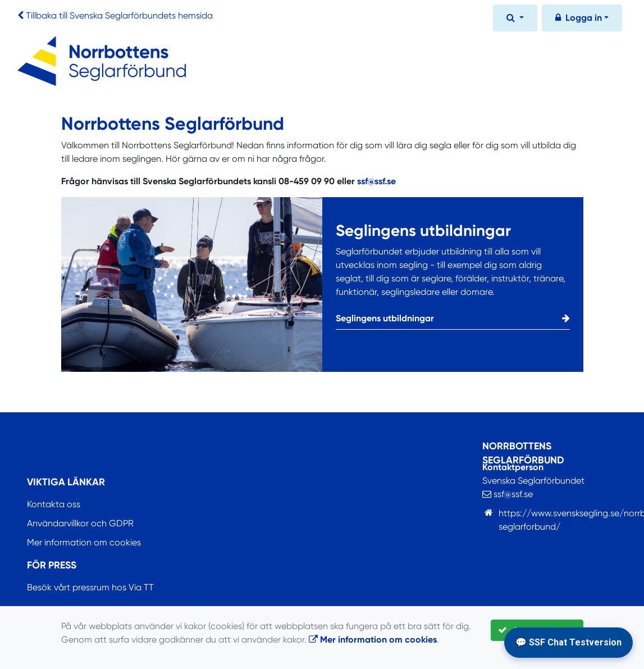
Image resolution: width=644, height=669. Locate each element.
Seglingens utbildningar (453, 318)
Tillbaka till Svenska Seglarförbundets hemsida (119, 15)
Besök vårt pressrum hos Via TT (90, 587)
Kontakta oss (54, 504)
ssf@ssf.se (376, 181)
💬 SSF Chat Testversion (568, 642)
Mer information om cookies (84, 542)
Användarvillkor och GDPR (80, 523)
